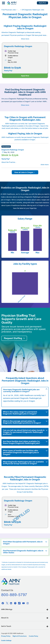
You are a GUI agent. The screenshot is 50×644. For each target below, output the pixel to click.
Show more (25, 39)
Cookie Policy (33, 636)
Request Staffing (13, 338)
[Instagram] (28, 603)
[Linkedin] (11, 603)
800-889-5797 (14, 595)
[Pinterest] (15, 603)
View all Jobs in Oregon (25, 172)
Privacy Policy (6, 636)
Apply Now (42, 3)
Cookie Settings (6, 640)
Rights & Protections (20, 636)
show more (45, 165)
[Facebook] (3, 603)
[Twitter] (7, 603)
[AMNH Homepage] (12, 3)
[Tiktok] (19, 603)
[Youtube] (23, 603)
